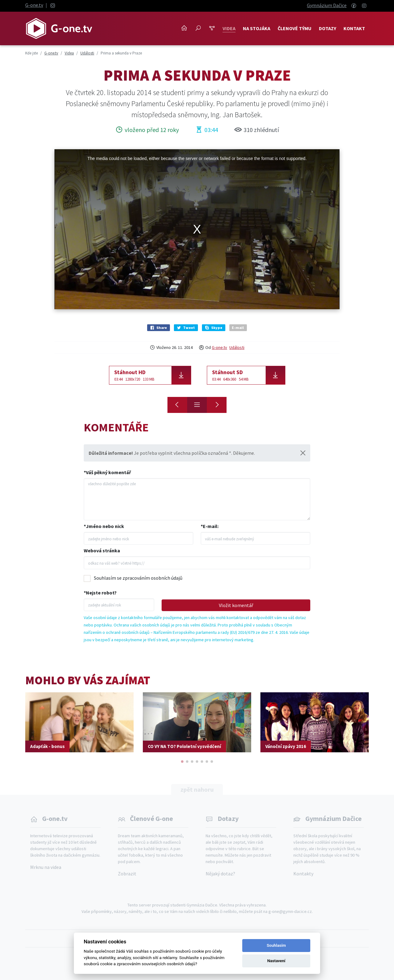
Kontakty (303, 874)
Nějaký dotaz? (220, 874)
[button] (182, 762)
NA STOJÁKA (257, 28)
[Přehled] (197, 405)
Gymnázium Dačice (327, 5)
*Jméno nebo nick (104, 526)
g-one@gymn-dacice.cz (290, 911)
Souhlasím (276, 945)
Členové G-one (151, 818)
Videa (229, 28)
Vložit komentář (236, 605)
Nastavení (276, 961)
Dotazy (328, 28)
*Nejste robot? (100, 593)
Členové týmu (295, 28)
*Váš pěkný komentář (107, 472)
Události (237, 347)
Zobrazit (127, 874)
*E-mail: (210, 526)
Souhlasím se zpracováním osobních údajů (138, 578)
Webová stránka (102, 550)
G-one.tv (34, 5)
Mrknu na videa (46, 867)
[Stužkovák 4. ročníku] (217, 405)
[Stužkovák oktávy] (177, 405)
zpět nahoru (197, 789)
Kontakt (354, 28)
